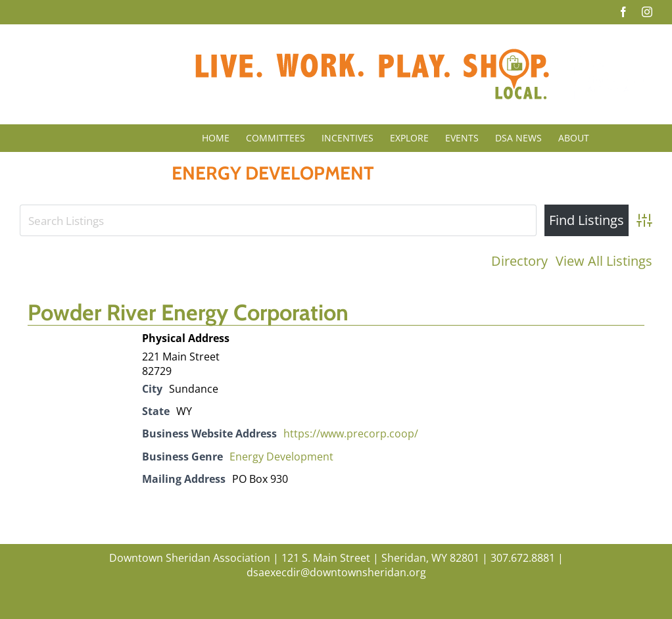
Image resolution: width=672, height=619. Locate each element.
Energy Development (281, 457)
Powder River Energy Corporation (188, 312)
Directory (519, 261)
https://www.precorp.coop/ (351, 433)
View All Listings (604, 261)
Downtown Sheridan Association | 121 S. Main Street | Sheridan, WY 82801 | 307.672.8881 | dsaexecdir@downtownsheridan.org (336, 565)
